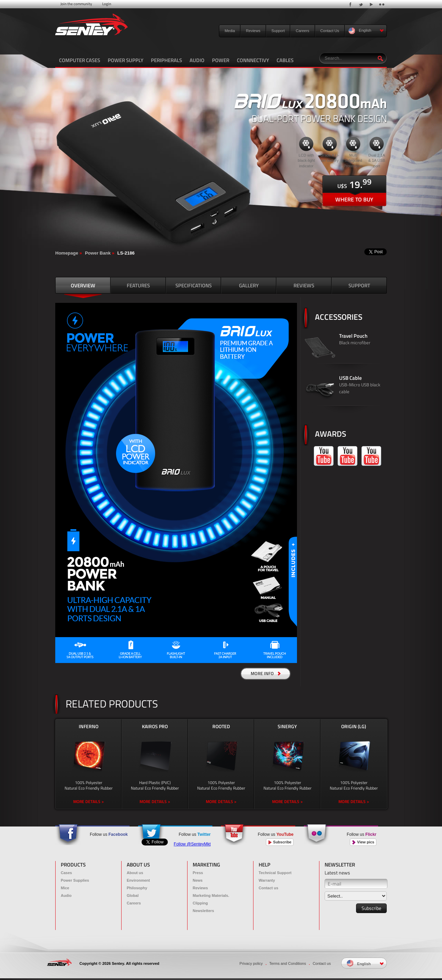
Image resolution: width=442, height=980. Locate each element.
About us (135, 873)
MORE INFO (266, 673)
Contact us (268, 888)
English (366, 31)
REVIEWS (304, 285)
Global (133, 895)
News (198, 880)
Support (278, 31)
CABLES (285, 60)
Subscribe (280, 842)
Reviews (253, 31)
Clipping (200, 903)
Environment (138, 880)
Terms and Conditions (288, 963)
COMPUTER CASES (80, 60)
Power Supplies (75, 880)
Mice (65, 888)
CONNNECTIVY (253, 60)
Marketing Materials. (211, 895)
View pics (363, 842)
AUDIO (197, 60)
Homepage (67, 253)
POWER (221, 60)
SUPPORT (359, 285)
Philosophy (137, 888)
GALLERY (249, 285)
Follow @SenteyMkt (192, 844)
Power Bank (98, 253)
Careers (302, 31)
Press (198, 873)
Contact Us (330, 31)
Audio (66, 895)
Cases (66, 873)
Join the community (76, 4)
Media (230, 31)
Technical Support (275, 873)
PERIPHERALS (166, 60)
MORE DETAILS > (89, 801)
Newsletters (203, 911)
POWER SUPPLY (126, 60)
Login (107, 4)
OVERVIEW (83, 285)
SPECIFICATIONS (194, 285)
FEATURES (138, 285)
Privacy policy (251, 963)
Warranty (267, 880)
